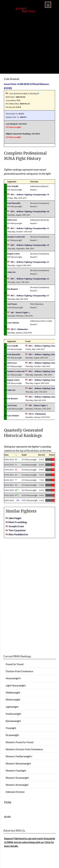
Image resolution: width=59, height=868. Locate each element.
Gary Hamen (13, 323)
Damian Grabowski (16, 237)
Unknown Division (15, 792)
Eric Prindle (13, 186)
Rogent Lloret (13, 254)
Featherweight (13, 714)
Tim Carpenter (17, 530)
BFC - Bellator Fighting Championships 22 (30, 279)
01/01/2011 (9, 485)
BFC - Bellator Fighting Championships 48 (30, 211)
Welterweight (13, 700)
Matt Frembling (18, 522)
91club (8, 802)
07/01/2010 (9, 495)
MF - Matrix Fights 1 (20, 312)
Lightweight (12, 707)
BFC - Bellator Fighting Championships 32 (30, 228)
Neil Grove (12, 220)
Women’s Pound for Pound (20, 742)
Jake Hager (15, 518)
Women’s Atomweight (17, 785)
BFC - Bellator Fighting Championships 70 (30, 195)
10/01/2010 (9, 490)
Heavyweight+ (13, 678)
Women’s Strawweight (17, 778)
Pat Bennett (13, 289)
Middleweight (13, 692)
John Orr (11, 272)
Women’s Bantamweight (18, 764)
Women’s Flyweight (16, 771)
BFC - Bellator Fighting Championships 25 (30, 262)
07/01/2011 (9, 475)
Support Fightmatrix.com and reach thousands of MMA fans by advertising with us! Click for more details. (30, 842)
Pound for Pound (15, 664)
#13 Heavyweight (13, 127)
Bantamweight (13, 721)
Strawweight (12, 735)
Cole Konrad (11, 79)
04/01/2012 (9, 459)
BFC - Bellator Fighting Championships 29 (30, 245)
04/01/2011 (9, 480)
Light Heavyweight (16, 685)
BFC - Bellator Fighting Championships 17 (30, 296)
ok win (7, 816)
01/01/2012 (9, 465)
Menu (48, 5)
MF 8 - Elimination (19, 329)
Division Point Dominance (19, 671)
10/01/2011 (9, 470)
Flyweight (11, 728)
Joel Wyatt (12, 304)
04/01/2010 (9, 500)
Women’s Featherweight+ (19, 756)
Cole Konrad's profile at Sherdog (23, 93)
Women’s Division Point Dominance (24, 749)
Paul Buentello (14, 203)
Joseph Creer (16, 526)
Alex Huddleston (18, 534)
